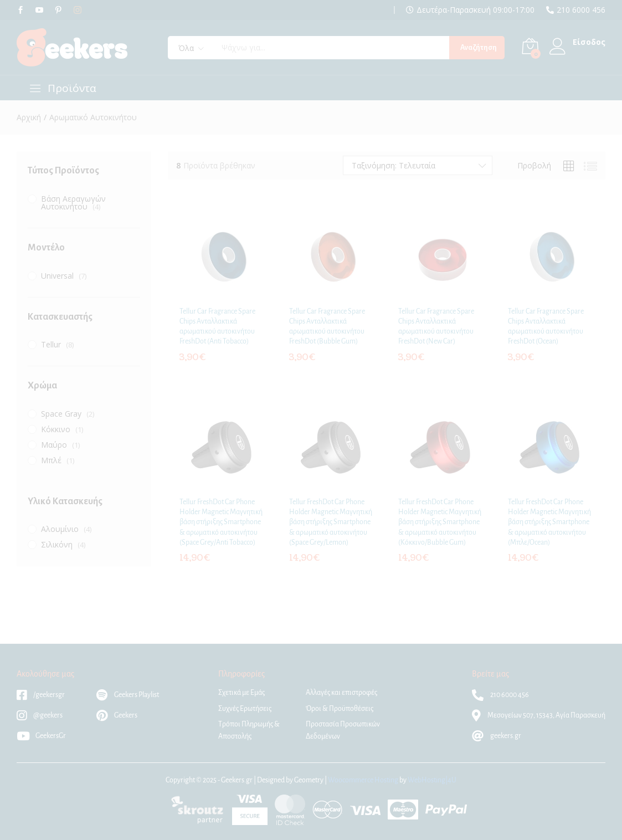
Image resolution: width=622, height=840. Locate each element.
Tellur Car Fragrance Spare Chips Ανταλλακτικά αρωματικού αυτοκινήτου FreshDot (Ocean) (546, 327)
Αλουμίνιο (60, 529)
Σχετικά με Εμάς (241, 693)
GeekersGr (41, 736)
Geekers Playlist (128, 695)
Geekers (117, 715)
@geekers (40, 715)
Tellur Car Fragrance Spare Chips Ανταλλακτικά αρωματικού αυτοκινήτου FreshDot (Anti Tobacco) (217, 327)
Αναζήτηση (479, 48)
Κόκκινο (56, 429)
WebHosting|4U (432, 780)
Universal (57, 276)
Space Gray (61, 414)
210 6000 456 (581, 10)
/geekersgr (41, 695)
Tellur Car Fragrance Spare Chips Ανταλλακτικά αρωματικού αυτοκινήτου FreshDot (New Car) (436, 327)
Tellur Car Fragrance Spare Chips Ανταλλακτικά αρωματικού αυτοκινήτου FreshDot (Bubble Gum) (327, 327)
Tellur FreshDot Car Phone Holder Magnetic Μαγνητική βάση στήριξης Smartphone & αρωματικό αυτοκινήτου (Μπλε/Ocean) (549, 522)
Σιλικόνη (57, 544)
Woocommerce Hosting (363, 780)
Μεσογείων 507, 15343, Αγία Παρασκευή (539, 715)
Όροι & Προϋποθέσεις (340, 709)
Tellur (51, 344)
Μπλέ (51, 460)
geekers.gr (497, 736)
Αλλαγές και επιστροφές (341, 693)
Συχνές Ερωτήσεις (245, 709)
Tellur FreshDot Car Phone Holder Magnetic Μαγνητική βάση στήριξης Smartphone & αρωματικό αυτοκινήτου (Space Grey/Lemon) (331, 522)
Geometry (309, 780)
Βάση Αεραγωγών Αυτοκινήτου (73, 203)
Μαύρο (54, 445)
